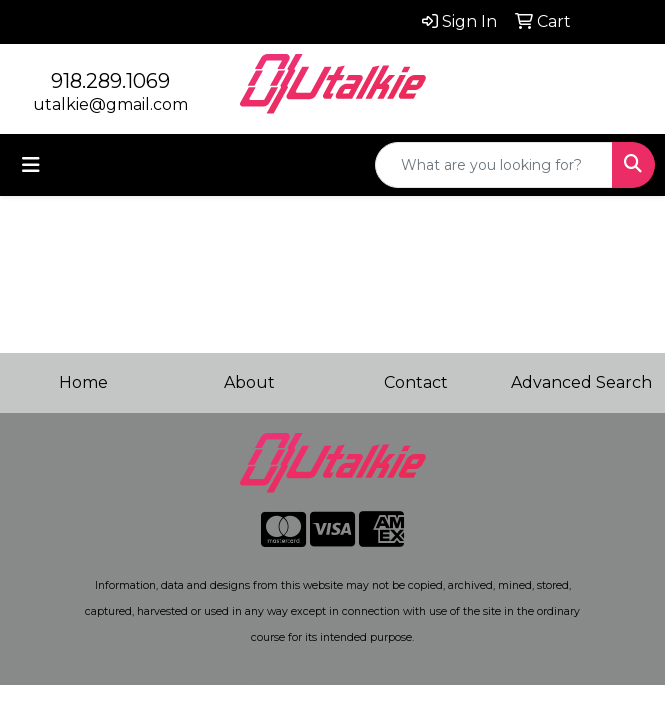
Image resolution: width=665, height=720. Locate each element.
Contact (416, 382)
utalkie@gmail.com (110, 104)
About (249, 382)
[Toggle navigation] (31, 165)
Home (83, 382)
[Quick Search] (494, 165)
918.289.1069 (110, 81)
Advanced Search (581, 382)
